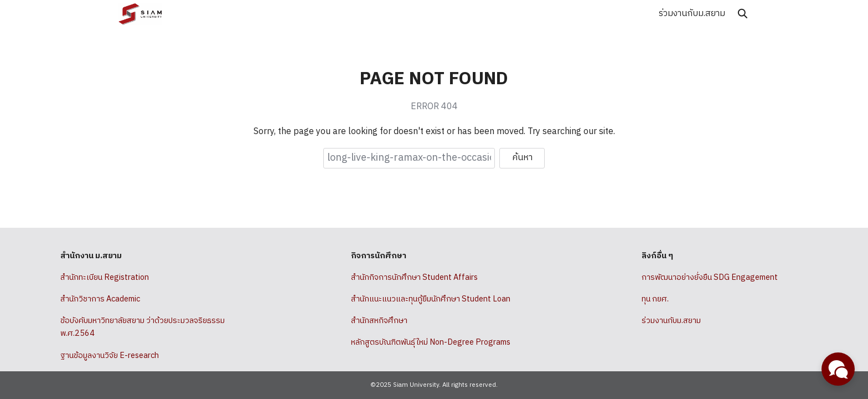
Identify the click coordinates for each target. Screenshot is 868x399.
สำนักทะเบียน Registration (105, 278)
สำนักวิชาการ (82, 299)
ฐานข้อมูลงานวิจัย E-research (110, 356)
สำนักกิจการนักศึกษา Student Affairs (414, 278)
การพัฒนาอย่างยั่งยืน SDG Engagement (710, 278)
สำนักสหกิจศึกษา (379, 321)
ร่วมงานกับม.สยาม (692, 14)
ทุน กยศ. (655, 299)
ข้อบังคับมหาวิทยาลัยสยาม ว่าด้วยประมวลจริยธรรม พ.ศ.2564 (143, 327)
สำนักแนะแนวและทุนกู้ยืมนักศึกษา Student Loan (431, 299)
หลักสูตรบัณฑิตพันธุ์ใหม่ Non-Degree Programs (431, 342)
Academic (123, 299)
